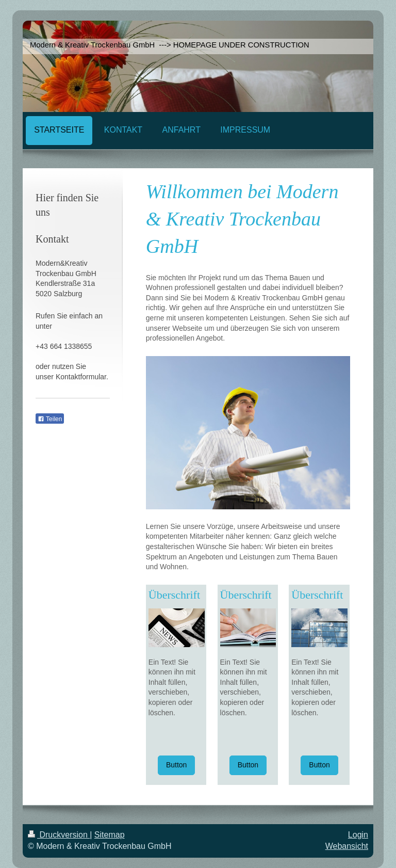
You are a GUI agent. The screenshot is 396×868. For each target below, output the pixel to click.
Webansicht (347, 846)
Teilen (50, 419)
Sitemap (110, 835)
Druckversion (59, 835)
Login (358, 835)
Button (176, 765)
